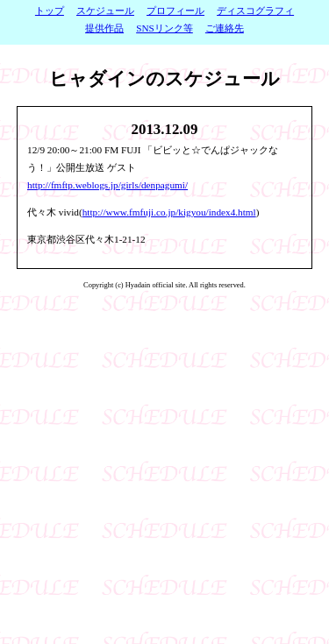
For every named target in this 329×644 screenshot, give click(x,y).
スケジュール (105, 11)
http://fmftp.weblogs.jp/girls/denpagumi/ (107, 185)
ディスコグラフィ (255, 11)
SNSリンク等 (164, 28)
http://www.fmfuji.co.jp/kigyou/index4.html (169, 212)
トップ (50, 11)
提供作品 (104, 28)
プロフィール (175, 11)
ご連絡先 (225, 28)
